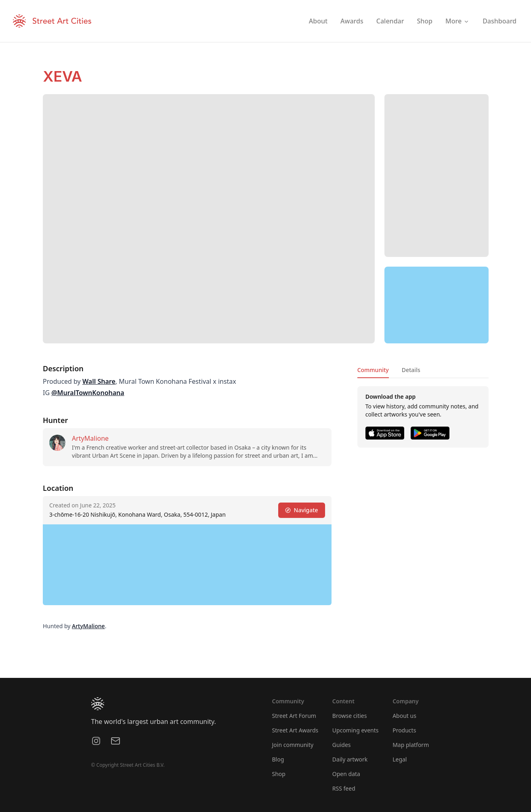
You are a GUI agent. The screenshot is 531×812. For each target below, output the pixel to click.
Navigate (301, 510)
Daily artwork (350, 759)
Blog (278, 759)
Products (404, 730)
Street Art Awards (295, 730)
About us (404, 716)
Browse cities (350, 716)
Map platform (411, 745)
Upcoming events (356, 730)
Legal (400, 759)
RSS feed (344, 788)
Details (411, 370)
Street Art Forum (294, 716)
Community (373, 370)
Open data (346, 774)
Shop (279, 774)
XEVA (62, 76)
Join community (293, 745)
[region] (437, 305)
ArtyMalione (90, 438)
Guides (342, 745)
